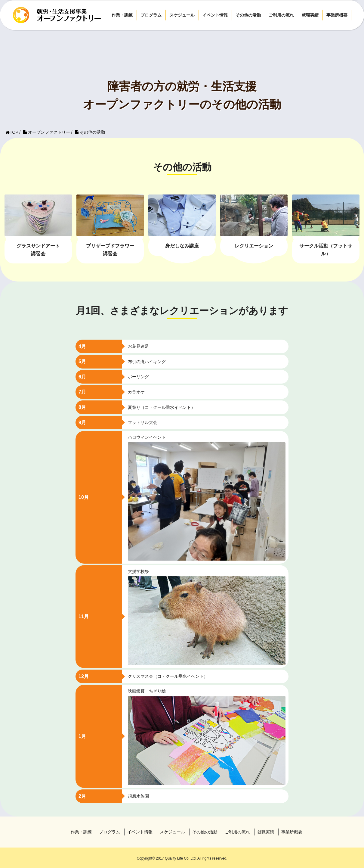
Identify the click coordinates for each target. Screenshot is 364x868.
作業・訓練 (122, 15)
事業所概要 (337, 15)
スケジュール (182, 15)
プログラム (151, 15)
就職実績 (310, 15)
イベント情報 (215, 15)
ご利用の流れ (281, 15)
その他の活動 (248, 15)
